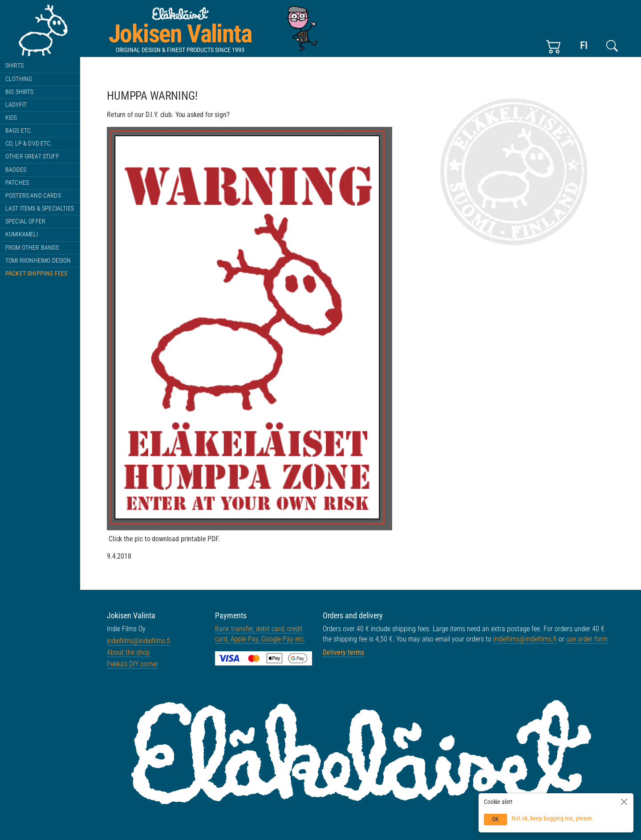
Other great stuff (32, 156)
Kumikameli (22, 234)
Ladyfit (16, 105)
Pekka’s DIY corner (132, 664)
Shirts (14, 66)
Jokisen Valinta (180, 34)
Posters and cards (33, 196)
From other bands (32, 248)
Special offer (25, 221)
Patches (17, 183)
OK (495, 819)
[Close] (624, 802)
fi (584, 45)
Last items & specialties (40, 209)
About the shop (128, 652)
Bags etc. (19, 131)
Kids (11, 118)
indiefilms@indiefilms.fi (139, 641)
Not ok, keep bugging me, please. (553, 818)
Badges (16, 170)
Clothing (19, 79)
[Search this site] (612, 46)
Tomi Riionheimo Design (38, 261)
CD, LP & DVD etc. (29, 144)
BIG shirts (20, 92)
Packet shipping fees (36, 274)
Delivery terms (343, 652)
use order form (587, 639)
